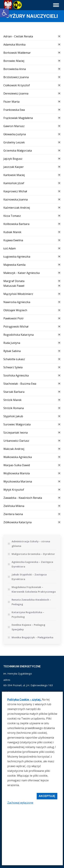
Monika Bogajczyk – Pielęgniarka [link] (32, 637)
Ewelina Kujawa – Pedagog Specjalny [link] (28, 627)
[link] (4, 13)
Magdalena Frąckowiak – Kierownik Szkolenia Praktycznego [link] (34, 589)
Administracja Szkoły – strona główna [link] (31, 544)
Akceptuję (47, 796)
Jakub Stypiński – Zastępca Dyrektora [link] (29, 577)
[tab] (32, 36)
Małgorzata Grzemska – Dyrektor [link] (33, 554)
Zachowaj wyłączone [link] (20, 803)
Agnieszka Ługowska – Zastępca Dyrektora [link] (32, 564)
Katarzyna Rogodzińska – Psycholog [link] (28, 614)
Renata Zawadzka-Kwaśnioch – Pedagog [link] (31, 602)
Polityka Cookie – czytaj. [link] (25, 699)
